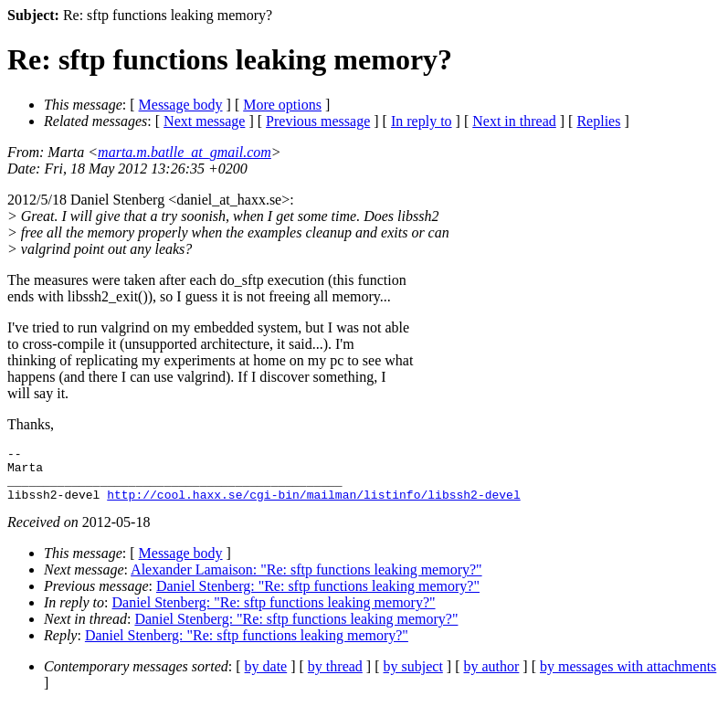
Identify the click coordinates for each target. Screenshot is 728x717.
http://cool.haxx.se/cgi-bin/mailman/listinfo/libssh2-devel (313, 505)
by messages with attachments (628, 677)
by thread (335, 677)
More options (282, 105)
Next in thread (514, 121)
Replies (598, 121)
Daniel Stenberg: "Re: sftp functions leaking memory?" (318, 597)
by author (491, 677)
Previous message (318, 121)
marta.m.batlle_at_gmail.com (185, 152)
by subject (413, 677)
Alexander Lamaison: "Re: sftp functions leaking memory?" (306, 580)
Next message (204, 121)
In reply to (422, 121)
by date (266, 677)
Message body (181, 105)
